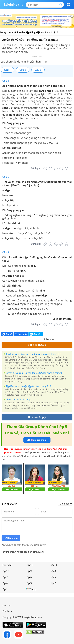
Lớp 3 (29, 583)
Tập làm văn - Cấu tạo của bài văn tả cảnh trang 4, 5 (34, 354)
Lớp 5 (53, 577)
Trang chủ (7, 565)
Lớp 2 (53, 583)
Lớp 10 (5, 571)
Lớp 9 (29, 571)
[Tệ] (51, 169)
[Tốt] (61, 169)
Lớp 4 (5, 583)
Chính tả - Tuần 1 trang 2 (19, 399)
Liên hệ (6, 605)
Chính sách (8, 611)
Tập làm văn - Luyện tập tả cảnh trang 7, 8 (28, 386)
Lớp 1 (5, 589)
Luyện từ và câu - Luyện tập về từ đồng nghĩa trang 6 (34, 373)
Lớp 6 (29, 577)
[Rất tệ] (45, 169)
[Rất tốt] (66, 169)
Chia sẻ (7, 334)
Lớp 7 (5, 577)
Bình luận (21, 334)
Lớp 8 (53, 571)
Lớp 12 (29, 565)
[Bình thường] (56, 169)
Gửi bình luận (11, 538)
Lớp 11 (54, 565)
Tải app (31, 589)
